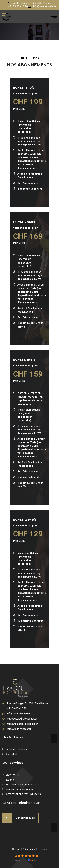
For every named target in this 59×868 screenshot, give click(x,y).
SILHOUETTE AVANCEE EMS (19, 790)
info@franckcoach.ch (44, 6)
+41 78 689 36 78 (18, 6)
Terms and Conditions (16, 749)
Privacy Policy (12, 754)
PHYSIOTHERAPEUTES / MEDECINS (23, 794)
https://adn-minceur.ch (19, 729)
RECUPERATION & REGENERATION (22, 785)
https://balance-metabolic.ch (23, 724)
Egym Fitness (12, 775)
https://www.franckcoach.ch (22, 719)
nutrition (10, 780)
